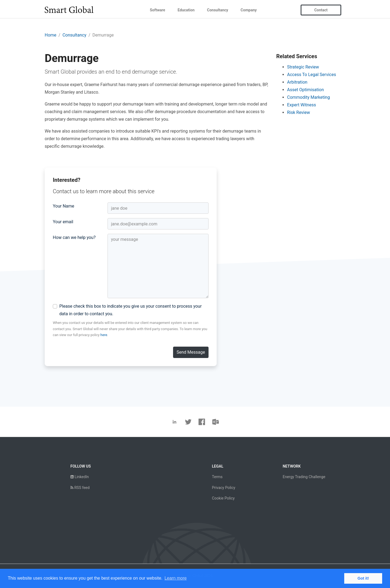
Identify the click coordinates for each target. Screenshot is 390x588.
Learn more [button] (175, 578)
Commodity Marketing (308, 97)
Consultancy (217, 10)
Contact (321, 10)
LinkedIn (80, 477)
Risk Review (298, 112)
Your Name (64, 206)
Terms (217, 477)
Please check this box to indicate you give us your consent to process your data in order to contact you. (131, 310)
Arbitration (297, 82)
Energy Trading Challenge (304, 477)
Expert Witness (302, 105)
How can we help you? (74, 237)
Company (248, 10)
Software (157, 10)
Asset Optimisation (305, 90)
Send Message (191, 352)
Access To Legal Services (312, 75)
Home (51, 35)
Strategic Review (303, 67)
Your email (63, 222)
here (104, 335)
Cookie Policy (223, 498)
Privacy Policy (223, 488)
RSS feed (80, 488)
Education (186, 10)
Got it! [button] (363, 578)
